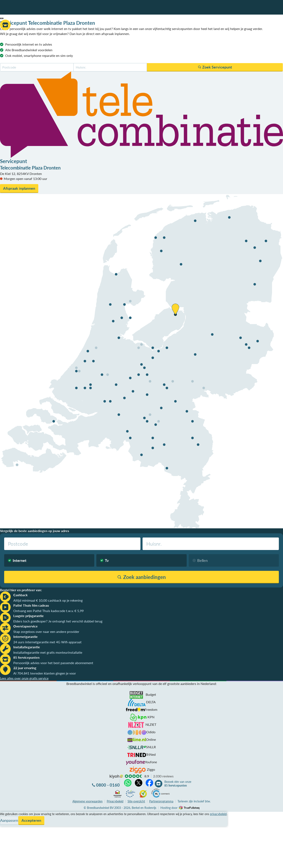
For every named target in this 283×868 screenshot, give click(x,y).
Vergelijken (8, 814)
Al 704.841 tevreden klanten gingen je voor (45, 673)
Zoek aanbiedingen (19, 862)
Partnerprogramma (161, 801)
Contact (6, 829)
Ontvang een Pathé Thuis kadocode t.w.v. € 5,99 (48, 611)
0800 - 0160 (108, 785)
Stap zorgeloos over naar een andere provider (46, 632)
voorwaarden (88, 801)
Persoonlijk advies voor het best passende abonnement (53, 663)
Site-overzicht (136, 801)
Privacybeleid (115, 801)
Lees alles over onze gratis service (24, 678)
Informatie (8, 824)
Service (5, 819)
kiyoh (116, 777)
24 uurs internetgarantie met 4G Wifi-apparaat (47, 642)
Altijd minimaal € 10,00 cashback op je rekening (48, 600)
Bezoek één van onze (178, 784)
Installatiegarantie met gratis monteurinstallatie (48, 652)
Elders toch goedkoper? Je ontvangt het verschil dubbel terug (58, 621)
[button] (2, 18)
